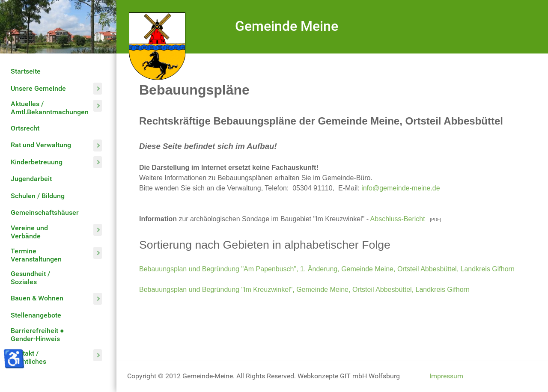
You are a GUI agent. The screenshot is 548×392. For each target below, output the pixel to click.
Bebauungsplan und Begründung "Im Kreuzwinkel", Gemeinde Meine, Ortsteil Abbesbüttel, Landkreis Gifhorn (304, 290)
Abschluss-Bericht (399, 219)
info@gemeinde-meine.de (401, 188)
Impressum (446, 376)
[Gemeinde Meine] (157, 46)
